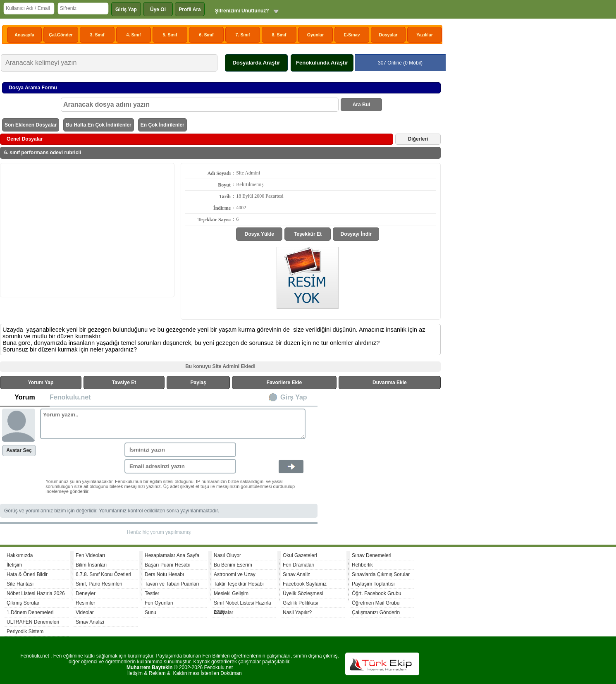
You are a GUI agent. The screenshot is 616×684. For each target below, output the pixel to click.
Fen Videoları (90, 555)
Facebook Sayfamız (305, 584)
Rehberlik (362, 565)
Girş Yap (294, 397)
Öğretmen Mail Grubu (376, 603)
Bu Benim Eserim (233, 565)
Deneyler (86, 593)
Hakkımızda (20, 555)
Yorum (25, 397)
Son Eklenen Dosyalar (31, 125)
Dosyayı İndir (356, 234)
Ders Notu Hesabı (164, 574)
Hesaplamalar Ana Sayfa (172, 555)
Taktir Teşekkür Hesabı (239, 584)
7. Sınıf (243, 35)
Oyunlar (315, 35)
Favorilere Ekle (284, 383)
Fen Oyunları (159, 603)
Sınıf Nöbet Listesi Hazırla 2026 (242, 604)
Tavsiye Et (124, 383)
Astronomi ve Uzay (235, 574)
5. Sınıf (170, 35)
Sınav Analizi (90, 622)
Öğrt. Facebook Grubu (376, 593)
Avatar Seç (19, 450)
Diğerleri (418, 139)
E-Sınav (352, 35)
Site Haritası (20, 584)
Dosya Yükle (259, 234)
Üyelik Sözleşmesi (303, 593)
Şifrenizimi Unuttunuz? (242, 11)
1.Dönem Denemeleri (30, 612)
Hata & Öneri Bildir (27, 574)
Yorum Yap (41, 383)
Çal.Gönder (61, 35)
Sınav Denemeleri (371, 555)
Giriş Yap (126, 10)
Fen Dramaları (299, 565)
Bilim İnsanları (91, 565)
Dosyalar (388, 35)
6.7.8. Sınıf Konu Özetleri (103, 574)
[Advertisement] (87, 230)
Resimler (85, 603)
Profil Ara (190, 10)
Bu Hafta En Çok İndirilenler (99, 125)
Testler (152, 593)
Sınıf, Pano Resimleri (99, 584)
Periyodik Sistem (25, 631)
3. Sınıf (97, 35)
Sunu (150, 612)
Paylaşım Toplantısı (373, 584)
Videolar (85, 612)
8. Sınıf (279, 35)
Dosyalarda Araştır (256, 63)
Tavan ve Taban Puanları (172, 584)
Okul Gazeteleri (300, 555)
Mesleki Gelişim (231, 593)
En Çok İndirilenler (162, 125)
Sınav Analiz (296, 574)
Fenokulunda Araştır (322, 63)
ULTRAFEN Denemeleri (33, 622)
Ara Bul (362, 105)
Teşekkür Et (308, 234)
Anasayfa (24, 35)
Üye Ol (158, 10)
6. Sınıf (207, 35)
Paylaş (198, 383)
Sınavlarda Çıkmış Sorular (381, 574)
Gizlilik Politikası (301, 603)
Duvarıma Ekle (390, 383)
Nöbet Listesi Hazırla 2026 (36, 593)
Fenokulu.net (70, 397)
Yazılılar (425, 35)
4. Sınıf (134, 35)
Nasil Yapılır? (297, 612)
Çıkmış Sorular (23, 603)
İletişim (14, 565)
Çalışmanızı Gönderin (376, 612)
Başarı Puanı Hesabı (168, 565)
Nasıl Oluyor (227, 555)
